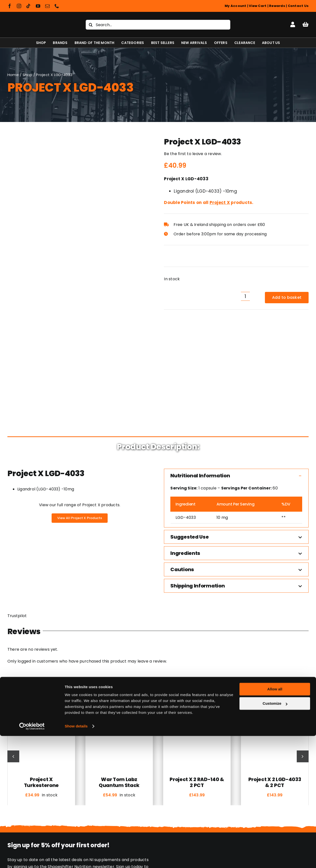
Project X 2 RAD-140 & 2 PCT (197, 672)
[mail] (47, 6)
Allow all (275, 821)
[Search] (91, 25)
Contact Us (298, 6)
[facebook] (10, 6)
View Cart (258, 6)
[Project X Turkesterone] (41, 607)
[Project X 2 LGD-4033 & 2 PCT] (275, 607)
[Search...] (158, 25)
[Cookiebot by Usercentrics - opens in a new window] (32, 858)
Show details (76, 858)
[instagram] (19, 6)
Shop (28, 75)
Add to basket (287, 297)
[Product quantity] (245, 296)
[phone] (57, 6)
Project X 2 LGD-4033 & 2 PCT (275, 672)
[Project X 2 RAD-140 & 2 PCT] (197, 607)
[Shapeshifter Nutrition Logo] (37, 19)
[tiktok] (28, 6)
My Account (235, 6)
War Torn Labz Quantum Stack (119, 672)
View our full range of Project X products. (80, 394)
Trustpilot (17, 505)
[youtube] (38, 6)
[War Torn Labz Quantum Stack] (119, 607)
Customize (275, 836)
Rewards (277, 6)
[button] (236, 365)
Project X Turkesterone (41, 672)
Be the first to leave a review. (193, 154)
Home (13, 75)
